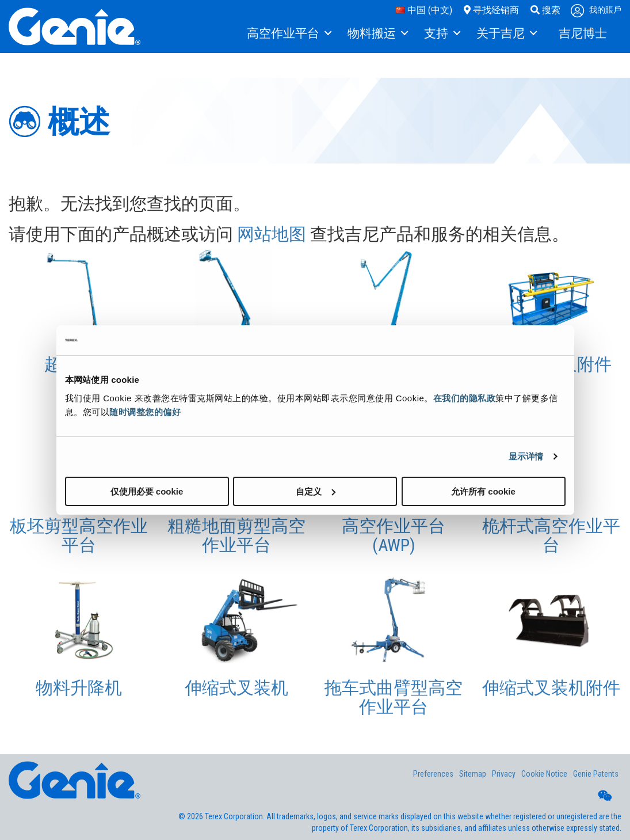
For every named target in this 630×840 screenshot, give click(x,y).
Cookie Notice (544, 774)
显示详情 (526, 456)
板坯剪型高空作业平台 (79, 535)
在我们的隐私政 (465, 398)
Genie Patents (596, 774)
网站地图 (272, 234)
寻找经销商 (491, 10)
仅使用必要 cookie (147, 491)
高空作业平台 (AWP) (394, 535)
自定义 (316, 491)
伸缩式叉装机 (236, 688)
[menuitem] (289, 34)
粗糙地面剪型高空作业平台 (236, 535)
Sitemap (473, 774)
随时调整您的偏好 (145, 411)
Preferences (433, 774)
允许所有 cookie (483, 491)
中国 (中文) (424, 10)
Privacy (504, 774)
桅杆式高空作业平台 (551, 535)
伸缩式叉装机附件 (551, 688)
